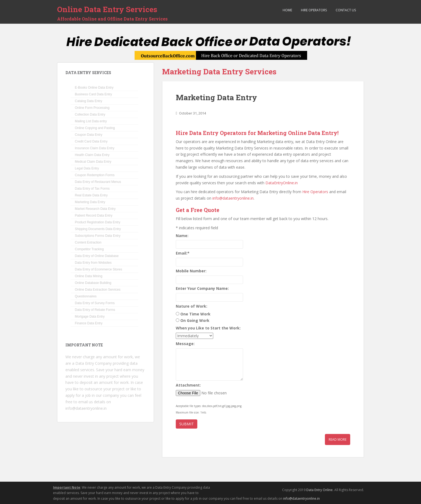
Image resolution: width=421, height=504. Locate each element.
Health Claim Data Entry (92, 155)
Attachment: (188, 385)
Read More (338, 439)
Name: (182, 236)
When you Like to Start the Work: (208, 328)
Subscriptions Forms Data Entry (98, 236)
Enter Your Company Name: (202, 288)
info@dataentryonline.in (233, 198)
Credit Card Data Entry (91, 141)
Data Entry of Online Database (97, 256)
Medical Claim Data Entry (93, 162)
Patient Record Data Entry (94, 215)
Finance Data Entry (89, 323)
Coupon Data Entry (89, 135)
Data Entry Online (320, 490)
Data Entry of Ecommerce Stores (98, 269)
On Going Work (195, 320)
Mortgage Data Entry (90, 317)
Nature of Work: (192, 306)
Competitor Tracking (89, 249)
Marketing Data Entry (216, 97)
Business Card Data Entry (93, 94)
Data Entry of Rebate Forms (95, 310)
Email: (183, 253)
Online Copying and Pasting (95, 128)
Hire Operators (313, 10)
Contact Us (345, 10)
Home (287, 10)
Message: (185, 344)
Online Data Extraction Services (98, 290)
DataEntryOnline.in (282, 183)
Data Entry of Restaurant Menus (98, 182)
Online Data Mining (89, 276)
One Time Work (195, 314)
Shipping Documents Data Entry (98, 229)
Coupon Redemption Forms (95, 175)
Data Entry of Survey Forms (95, 303)
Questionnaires (86, 296)
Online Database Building (93, 283)
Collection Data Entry (90, 114)
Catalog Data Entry (88, 101)
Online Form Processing (92, 108)
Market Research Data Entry (95, 209)
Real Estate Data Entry (91, 195)
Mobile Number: (191, 271)
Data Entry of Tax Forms (92, 189)
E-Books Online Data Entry (94, 88)
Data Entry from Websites (93, 263)
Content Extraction (88, 242)
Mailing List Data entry (91, 121)
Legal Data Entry (87, 168)
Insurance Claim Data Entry (95, 148)
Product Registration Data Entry (98, 222)
